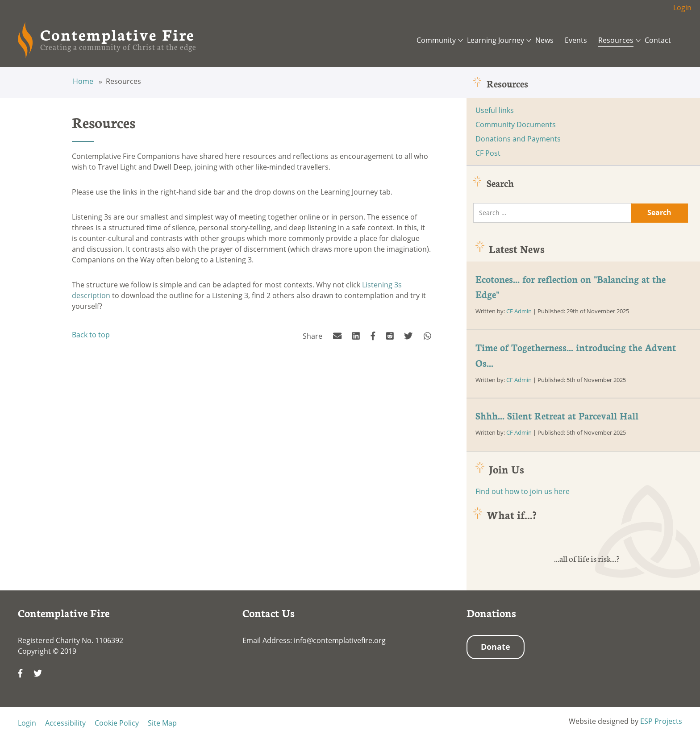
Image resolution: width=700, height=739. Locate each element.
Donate (496, 647)
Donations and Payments (518, 139)
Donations (491, 613)
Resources (616, 40)
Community (436, 40)
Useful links (495, 110)
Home (84, 81)
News (544, 40)
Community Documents (516, 125)
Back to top (91, 335)
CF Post (488, 153)
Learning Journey (496, 40)
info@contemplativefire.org (340, 640)
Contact (658, 40)
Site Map (162, 723)
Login (682, 8)
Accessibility (65, 723)
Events (576, 40)
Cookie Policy (117, 723)
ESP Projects (661, 721)
